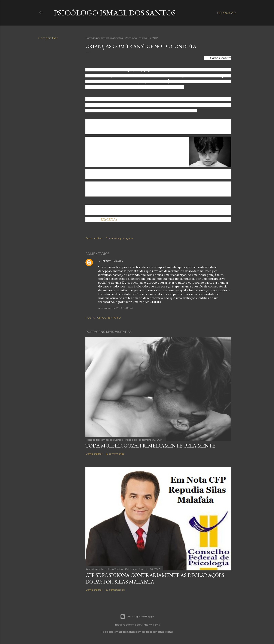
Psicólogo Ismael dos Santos (115, 13)
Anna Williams (151, 625)
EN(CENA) (108, 220)
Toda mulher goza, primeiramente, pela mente (150, 446)
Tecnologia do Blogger (137, 617)
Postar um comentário (103, 318)
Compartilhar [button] (48, 38)
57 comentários (115, 590)
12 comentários (115, 454)
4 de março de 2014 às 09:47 (116, 308)
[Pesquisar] (226, 13)
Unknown (105, 261)
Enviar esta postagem (119, 238)
